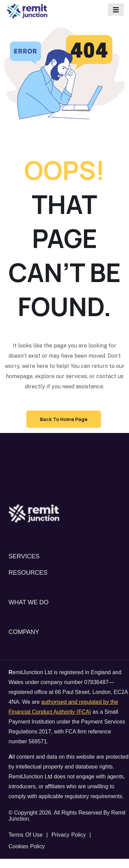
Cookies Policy (27, 846)
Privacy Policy (69, 835)
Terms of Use (26, 835)
